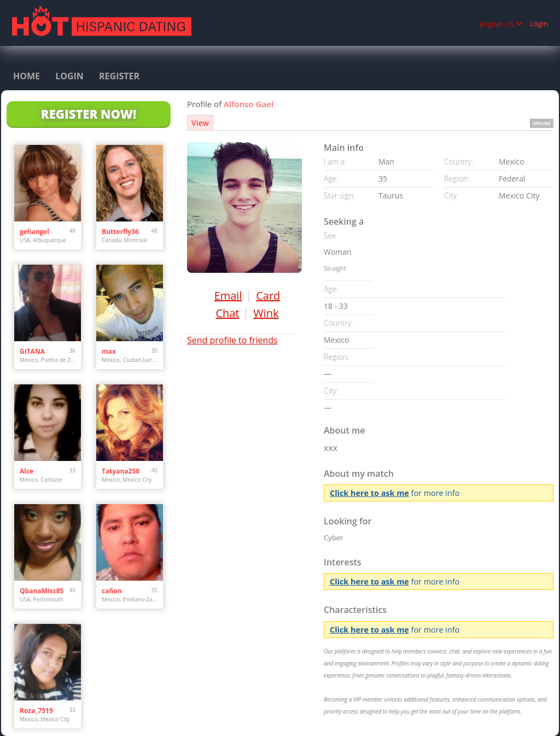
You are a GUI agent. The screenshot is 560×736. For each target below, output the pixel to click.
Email (228, 296)
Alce (27, 471)
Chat (227, 313)
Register (119, 76)
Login (539, 24)
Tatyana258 (121, 471)
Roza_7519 (36, 711)
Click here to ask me (369, 493)
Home (27, 76)
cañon (112, 591)
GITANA (32, 351)
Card (268, 296)
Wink (266, 313)
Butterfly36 (120, 232)
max (109, 351)
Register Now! (89, 114)
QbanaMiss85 (42, 591)
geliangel (34, 232)
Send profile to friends (232, 340)
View (200, 123)
